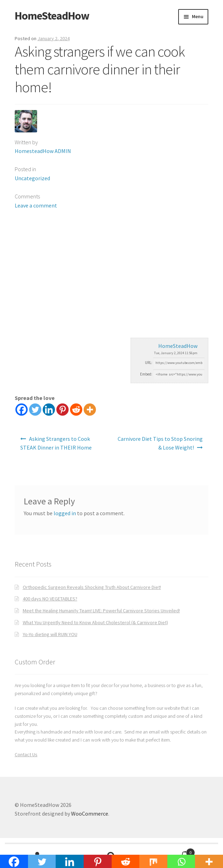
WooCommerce (90, 814)
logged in (65, 513)
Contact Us (26, 754)
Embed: (146, 374)
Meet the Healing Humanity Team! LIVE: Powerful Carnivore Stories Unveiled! (101, 611)
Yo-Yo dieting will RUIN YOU (50, 634)
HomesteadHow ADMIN (43, 151)
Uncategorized (32, 178)
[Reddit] (76, 410)
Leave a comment (36, 205)
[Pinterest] (62, 410)
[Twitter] (35, 410)
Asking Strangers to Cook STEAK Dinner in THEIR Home (56, 443)
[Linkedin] (49, 410)
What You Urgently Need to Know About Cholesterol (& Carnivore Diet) (95, 622)
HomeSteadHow (52, 16)
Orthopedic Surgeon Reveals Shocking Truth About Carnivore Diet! (92, 587)
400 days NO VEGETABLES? (50, 599)
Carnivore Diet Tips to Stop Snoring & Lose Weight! (160, 443)
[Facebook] (22, 410)
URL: (149, 363)
